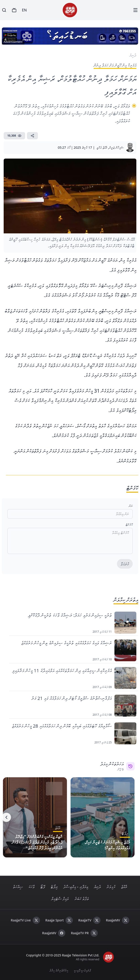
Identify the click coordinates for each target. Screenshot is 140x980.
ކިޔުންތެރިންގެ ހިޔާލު (59, 970)
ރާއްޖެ (124, 887)
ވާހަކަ (32, 887)
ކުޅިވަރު (111, 887)
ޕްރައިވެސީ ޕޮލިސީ (82, 970)
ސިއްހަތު (18, 887)
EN (24, 10)
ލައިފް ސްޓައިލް (60, 899)
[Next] (6, 817)
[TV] (14, 10)
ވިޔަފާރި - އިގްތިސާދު (76, 887)
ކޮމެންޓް (129, 525)
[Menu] (135, 10)
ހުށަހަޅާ (125, 564)
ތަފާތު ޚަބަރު (82, 899)
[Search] (4, 10)
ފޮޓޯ (43, 887)
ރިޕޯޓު (54, 887)
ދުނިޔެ (97, 887)
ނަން (131, 506)
